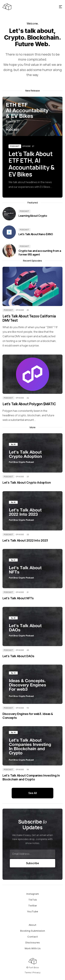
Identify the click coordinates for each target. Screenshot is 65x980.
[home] (29, 7)
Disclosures (32, 942)
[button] (60, 7)
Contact (33, 937)
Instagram (33, 894)
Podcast (15, 146)
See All (33, 793)
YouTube (32, 911)
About (32, 925)
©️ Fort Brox (33, 967)
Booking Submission (33, 931)
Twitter (33, 906)
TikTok (33, 900)
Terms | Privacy (32, 972)
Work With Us (32, 948)
